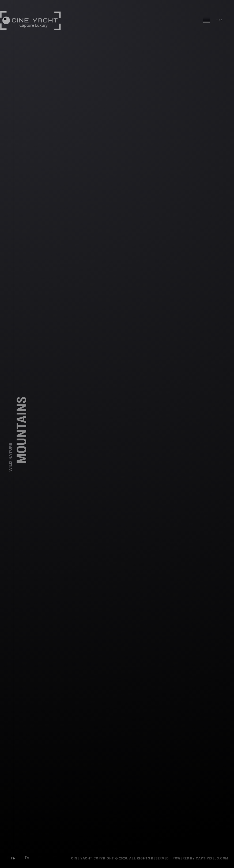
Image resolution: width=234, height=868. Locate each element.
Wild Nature (10, 461)
